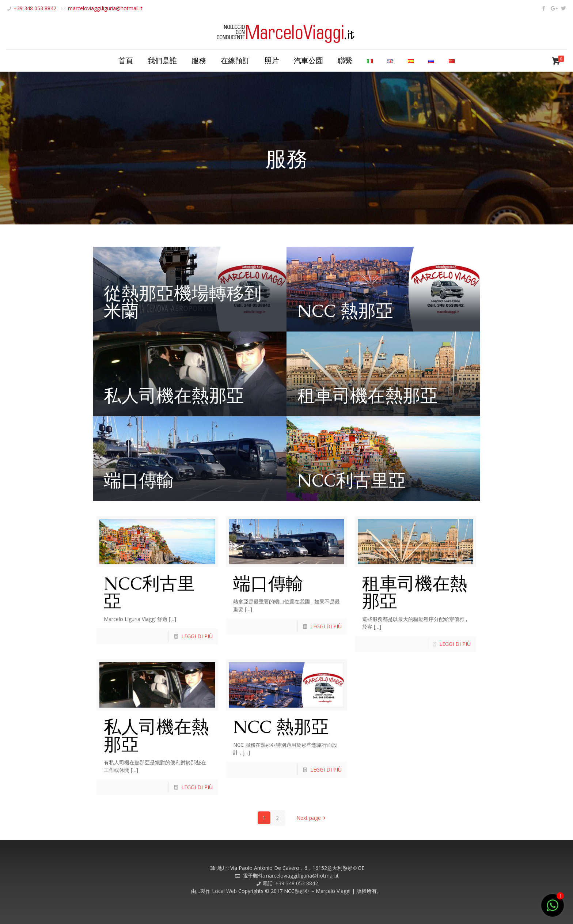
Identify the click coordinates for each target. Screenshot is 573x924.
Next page (312, 818)
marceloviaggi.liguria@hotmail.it (105, 8)
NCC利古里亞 (352, 480)
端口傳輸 (139, 480)
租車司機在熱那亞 (368, 395)
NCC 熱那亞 (345, 311)
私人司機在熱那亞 (174, 395)
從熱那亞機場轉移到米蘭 (183, 302)
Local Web (225, 891)
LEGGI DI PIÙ (197, 636)
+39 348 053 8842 (35, 8)
